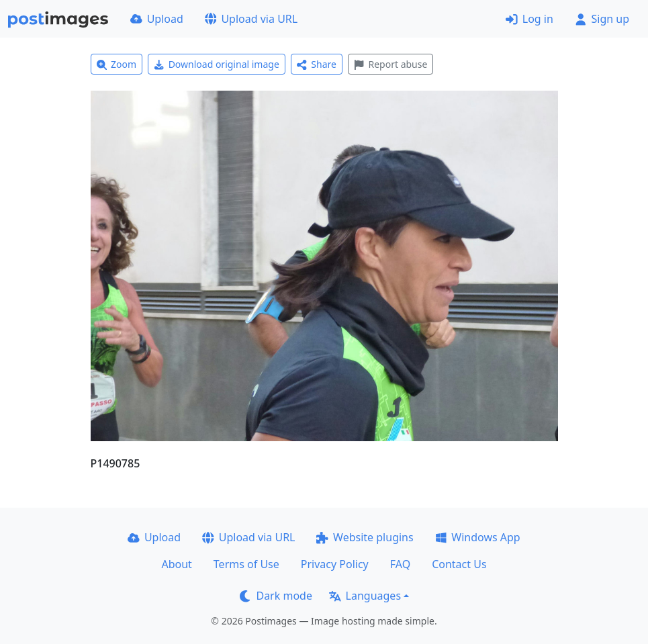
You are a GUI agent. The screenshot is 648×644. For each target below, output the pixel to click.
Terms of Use (246, 564)
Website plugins (365, 537)
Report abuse (390, 64)
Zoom (117, 64)
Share (317, 64)
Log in (529, 19)
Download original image (217, 64)
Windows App (478, 537)
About (176, 564)
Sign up (602, 19)
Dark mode (276, 596)
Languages (365, 596)
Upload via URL (251, 19)
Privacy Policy (335, 564)
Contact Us (459, 564)
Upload (157, 19)
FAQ (400, 564)
